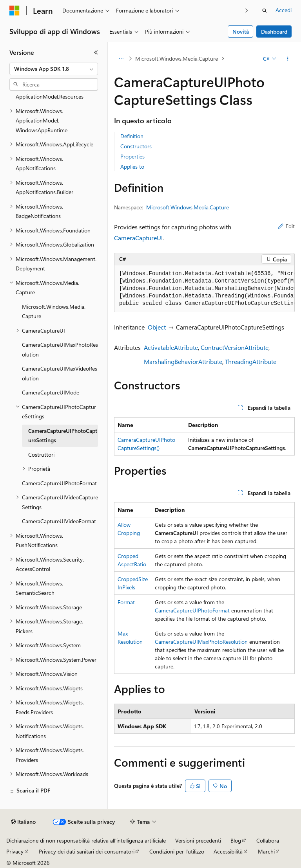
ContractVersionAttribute (235, 347)
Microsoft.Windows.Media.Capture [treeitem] (54, 312)
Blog (236, 840)
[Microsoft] (15, 11)
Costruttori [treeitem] (41, 455)
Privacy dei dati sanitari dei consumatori (87, 851)
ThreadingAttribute (251, 361)
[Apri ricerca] (265, 11)
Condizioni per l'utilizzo (177, 851)
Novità (241, 32)
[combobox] (54, 69)
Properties (132, 156)
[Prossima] (247, 10)
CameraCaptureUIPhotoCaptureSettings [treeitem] (63, 436)
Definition (132, 136)
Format (126, 602)
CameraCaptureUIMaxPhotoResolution (201, 642)
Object (157, 327)
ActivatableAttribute (171, 347)
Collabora (268, 840)
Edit (286, 226)
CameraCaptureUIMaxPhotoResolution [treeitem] (60, 349)
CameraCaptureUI (138, 238)
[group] (204, 289)
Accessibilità (228, 851)
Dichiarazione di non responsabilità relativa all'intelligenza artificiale (86, 840)
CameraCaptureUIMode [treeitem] (51, 392)
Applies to (132, 167)
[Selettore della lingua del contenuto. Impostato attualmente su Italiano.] (23, 822)
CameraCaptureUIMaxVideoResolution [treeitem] (60, 373)
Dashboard (274, 32)
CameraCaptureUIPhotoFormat (192, 610)
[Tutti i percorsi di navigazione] (121, 59)
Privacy (15, 851)
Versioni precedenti (198, 840)
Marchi (266, 851)
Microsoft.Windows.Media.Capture (177, 59)
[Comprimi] (96, 52)
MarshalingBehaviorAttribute (183, 361)
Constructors (136, 146)
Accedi (284, 10)
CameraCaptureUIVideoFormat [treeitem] (59, 521)
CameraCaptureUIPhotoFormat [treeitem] (59, 483)
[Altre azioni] (288, 59)
